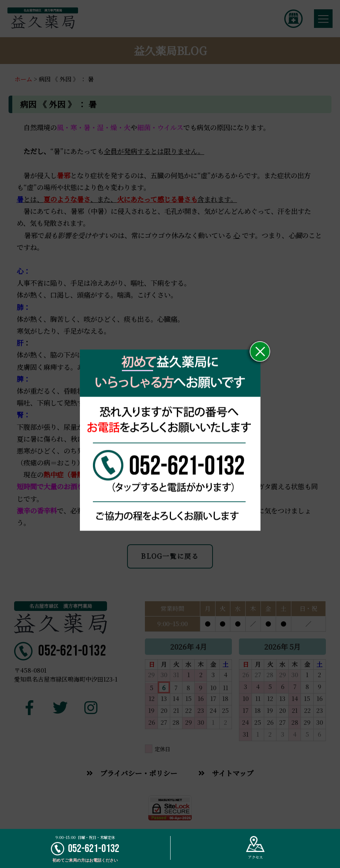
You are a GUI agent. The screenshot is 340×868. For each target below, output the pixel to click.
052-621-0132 (85, 849)
